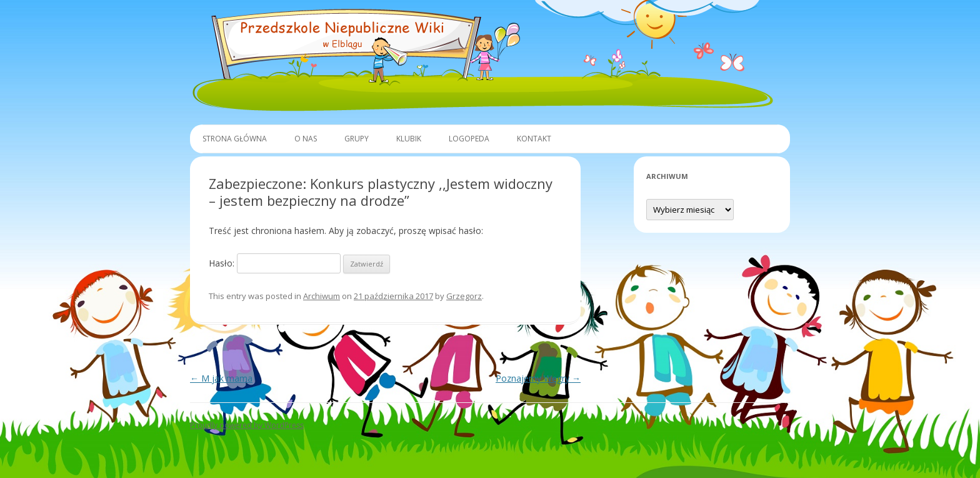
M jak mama (221, 378)
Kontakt (534, 139)
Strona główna (235, 139)
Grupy (357, 139)
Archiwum (322, 296)
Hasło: (275, 263)
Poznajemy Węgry (538, 378)
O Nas (306, 139)
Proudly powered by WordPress (247, 425)
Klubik (409, 139)
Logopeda (469, 139)
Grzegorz (464, 296)
